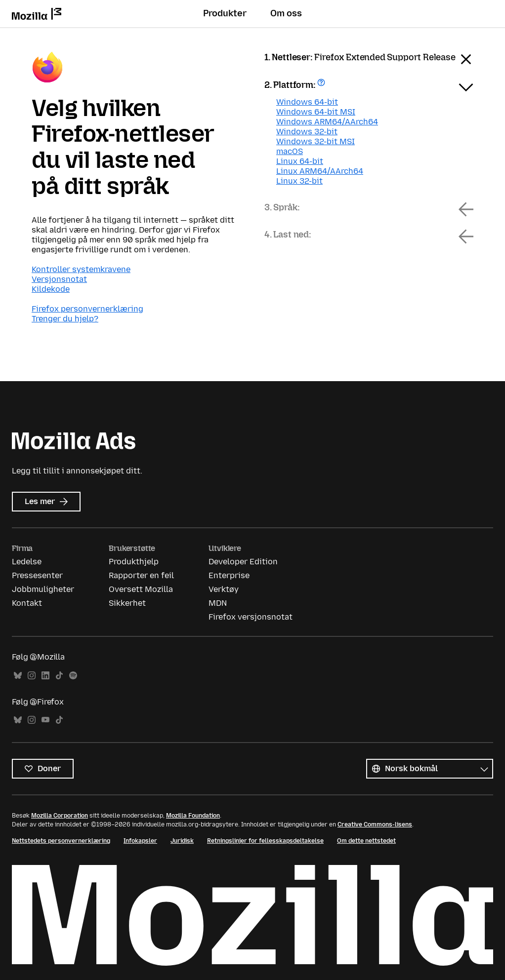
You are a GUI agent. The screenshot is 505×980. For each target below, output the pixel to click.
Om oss (286, 13)
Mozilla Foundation (193, 816)
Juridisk (182, 841)
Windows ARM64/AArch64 (327, 122)
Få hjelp (322, 86)
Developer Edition (243, 562)
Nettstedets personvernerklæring (61, 841)
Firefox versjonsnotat (251, 617)
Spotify (73, 676)
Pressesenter (37, 575)
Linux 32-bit (299, 181)
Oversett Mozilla (141, 589)
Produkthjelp (134, 562)
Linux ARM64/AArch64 (320, 171)
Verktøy (224, 589)
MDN (218, 603)
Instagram (32, 676)
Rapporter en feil (141, 575)
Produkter (225, 13)
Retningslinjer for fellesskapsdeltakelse (265, 841)
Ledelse (27, 562)
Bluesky (18, 676)
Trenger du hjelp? (65, 319)
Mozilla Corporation (60, 816)
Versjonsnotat (59, 279)
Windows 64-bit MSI (316, 112)
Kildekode (51, 289)
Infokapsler (140, 841)
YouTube (45, 720)
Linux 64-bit (300, 161)
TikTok (59, 676)
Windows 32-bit (307, 132)
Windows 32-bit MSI (316, 141)
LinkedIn (45, 676)
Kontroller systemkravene (81, 269)
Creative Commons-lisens (375, 824)
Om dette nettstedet (366, 841)
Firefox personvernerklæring (87, 309)
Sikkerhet (127, 603)
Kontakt (27, 603)
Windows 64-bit (307, 102)
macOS (290, 151)
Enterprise (229, 575)
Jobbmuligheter (43, 589)
